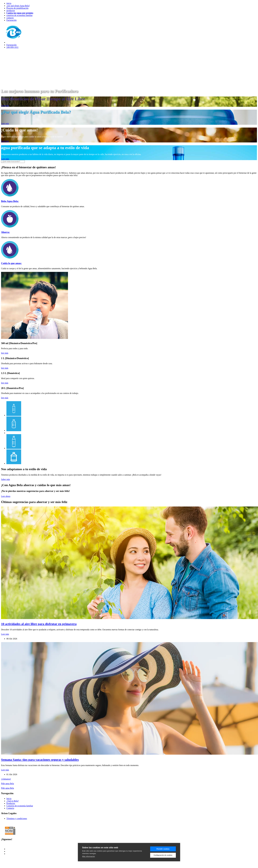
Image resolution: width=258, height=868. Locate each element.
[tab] (14, 415)
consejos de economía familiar (19, 15)
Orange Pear (76, 858)
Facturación (12, 20)
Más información (89, 856)
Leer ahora (6, 496)
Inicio (9, 799)
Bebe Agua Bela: (10, 201)
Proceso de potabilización (17, 8)
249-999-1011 (12, 47)
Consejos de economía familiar (20, 806)
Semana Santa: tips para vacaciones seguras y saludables (40, 760)
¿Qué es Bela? (13, 801)
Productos (11, 803)
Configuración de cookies (163, 855)
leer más (5, 353)
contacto (10, 18)
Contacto (10, 808)
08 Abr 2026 (12, 639)
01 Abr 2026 (12, 774)
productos (11, 11)
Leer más (5, 106)
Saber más (5, 479)
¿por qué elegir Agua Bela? (18, 6)
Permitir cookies (163, 849)
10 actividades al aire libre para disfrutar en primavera (39, 624)
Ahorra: (5, 232)
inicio (9, 3)
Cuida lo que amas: (11, 263)
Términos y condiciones (17, 818)
